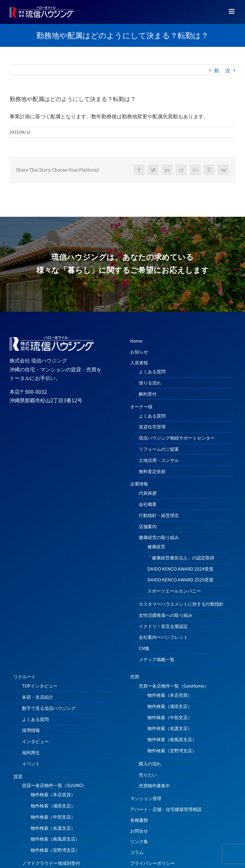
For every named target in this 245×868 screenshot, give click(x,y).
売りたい (148, 775)
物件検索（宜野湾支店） (55, 850)
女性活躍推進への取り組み (166, 615)
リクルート (25, 676)
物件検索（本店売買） (170, 695)
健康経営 (156, 546)
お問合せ (139, 831)
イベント (31, 763)
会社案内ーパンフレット (163, 637)
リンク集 (139, 841)
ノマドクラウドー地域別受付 (51, 863)
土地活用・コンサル (159, 460)
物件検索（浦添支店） (53, 806)
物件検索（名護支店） (53, 828)
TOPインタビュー (40, 686)
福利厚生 (31, 752)
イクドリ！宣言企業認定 (163, 626)
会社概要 (148, 504)
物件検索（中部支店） (53, 817)
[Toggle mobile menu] (232, 11)
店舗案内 (148, 526)
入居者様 (139, 362)
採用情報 (31, 730)
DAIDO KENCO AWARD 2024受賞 (180, 569)
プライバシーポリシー (152, 863)
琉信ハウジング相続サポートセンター (177, 438)
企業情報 (139, 484)
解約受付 (148, 394)
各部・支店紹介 (38, 697)
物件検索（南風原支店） (55, 839)
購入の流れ (150, 763)
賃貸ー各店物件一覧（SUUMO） (54, 785)
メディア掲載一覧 (157, 659)
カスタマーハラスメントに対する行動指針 (181, 604)
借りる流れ (150, 383)
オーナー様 (141, 406)
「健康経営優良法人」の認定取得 (181, 558)
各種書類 (139, 820)
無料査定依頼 (152, 471)
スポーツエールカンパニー (174, 591)
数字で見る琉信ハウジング (49, 708)
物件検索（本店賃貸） (53, 794)
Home (136, 341)
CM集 (144, 648)
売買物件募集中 (154, 785)
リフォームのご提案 (159, 449)
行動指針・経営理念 (159, 515)
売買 (135, 676)
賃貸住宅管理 (152, 427)
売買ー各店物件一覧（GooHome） (174, 686)
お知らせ (139, 352)
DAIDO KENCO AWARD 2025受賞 (180, 580)
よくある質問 (152, 371)
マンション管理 (146, 798)
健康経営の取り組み (159, 537)
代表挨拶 (148, 493)
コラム (137, 852)
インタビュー (35, 741)
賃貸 (18, 776)
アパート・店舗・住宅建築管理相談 (166, 809)
